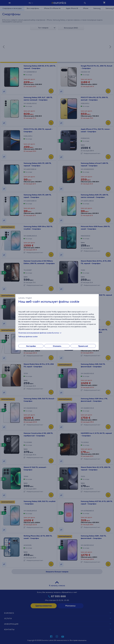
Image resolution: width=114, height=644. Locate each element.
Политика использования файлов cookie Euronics (40, 333)
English (29, 298)
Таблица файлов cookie (28, 336)
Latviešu (22, 298)
